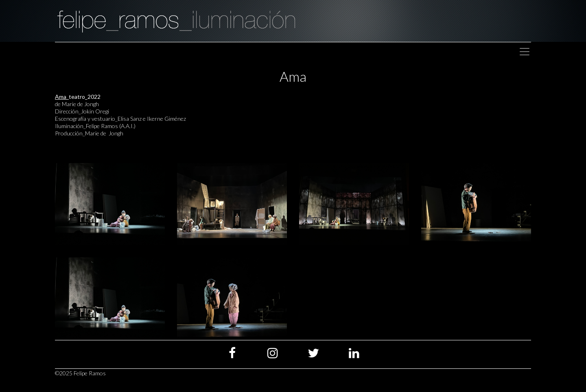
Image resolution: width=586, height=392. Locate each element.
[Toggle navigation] (525, 52)
